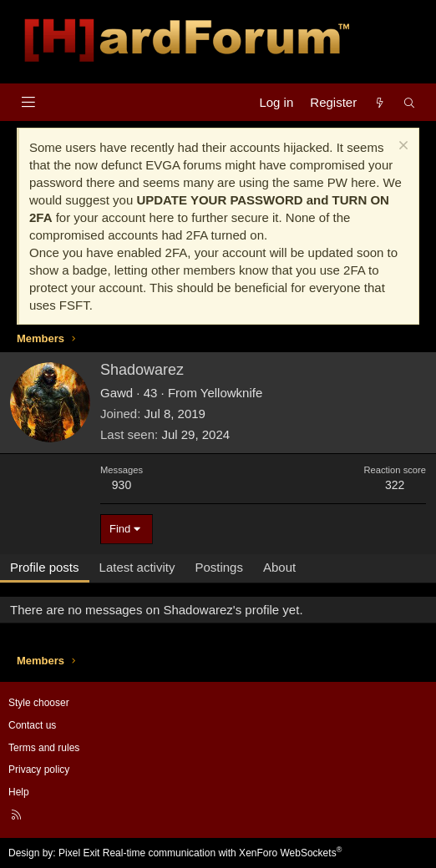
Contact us (32, 725)
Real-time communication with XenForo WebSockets (223, 853)
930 (122, 485)
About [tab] (279, 567)
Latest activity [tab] (137, 567)
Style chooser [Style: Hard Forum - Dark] (39, 703)
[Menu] (28, 102)
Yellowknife (232, 393)
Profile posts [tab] (45, 567)
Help (19, 792)
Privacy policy (39, 770)
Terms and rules (44, 748)
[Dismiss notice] (401, 147)
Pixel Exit (79, 853)
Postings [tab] (219, 567)
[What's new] (380, 102)
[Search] (410, 102)
